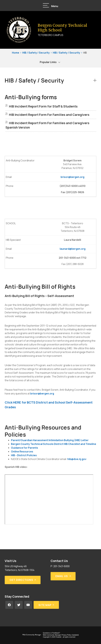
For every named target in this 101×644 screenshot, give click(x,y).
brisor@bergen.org (72, 177)
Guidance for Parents (25, 448)
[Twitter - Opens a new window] (19, 605)
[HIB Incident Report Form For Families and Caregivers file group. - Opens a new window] (49, 115)
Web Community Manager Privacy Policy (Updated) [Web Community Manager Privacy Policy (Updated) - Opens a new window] (61, 635)
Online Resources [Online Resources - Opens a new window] (22, 451)
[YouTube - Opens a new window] (28, 605)
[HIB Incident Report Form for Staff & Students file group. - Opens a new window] (43, 106)
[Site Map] (46, 605)
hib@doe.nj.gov (77, 459)
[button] (51, 6)
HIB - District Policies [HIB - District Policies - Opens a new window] (24, 455)
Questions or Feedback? (51, 633)
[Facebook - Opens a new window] (9, 605)
